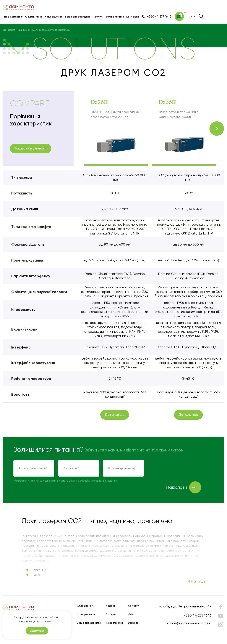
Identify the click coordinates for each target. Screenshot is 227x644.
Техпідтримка (115, 17)
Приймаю (37, 631)
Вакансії (133, 623)
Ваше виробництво (78, 17)
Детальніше (115, 415)
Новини (110, 606)
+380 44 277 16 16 (198, 615)
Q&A (131, 614)
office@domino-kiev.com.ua (189, 623)
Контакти (133, 17)
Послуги (98, 17)
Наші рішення (54, 17)
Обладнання (34, 17)
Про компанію (13, 17)
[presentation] (181, 469)
